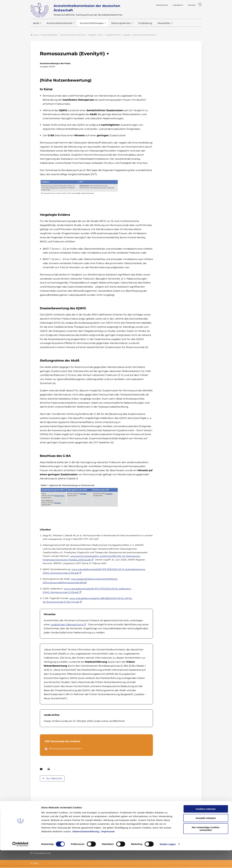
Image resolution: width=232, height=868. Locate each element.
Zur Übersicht (54, 779)
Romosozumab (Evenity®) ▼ (66, 749)
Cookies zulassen (206, 827)
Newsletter (158, 25)
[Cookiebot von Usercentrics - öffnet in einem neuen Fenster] (20, 862)
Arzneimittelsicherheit (58, 25)
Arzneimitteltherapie (89, 25)
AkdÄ (36, 25)
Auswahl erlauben (206, 836)
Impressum (108, 849)
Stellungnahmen (117, 25)
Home (34, 35)
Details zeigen (168, 862)
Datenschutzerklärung (86, 849)
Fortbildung (140, 25)
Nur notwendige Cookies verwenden (206, 846)
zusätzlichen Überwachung (67, 625)
